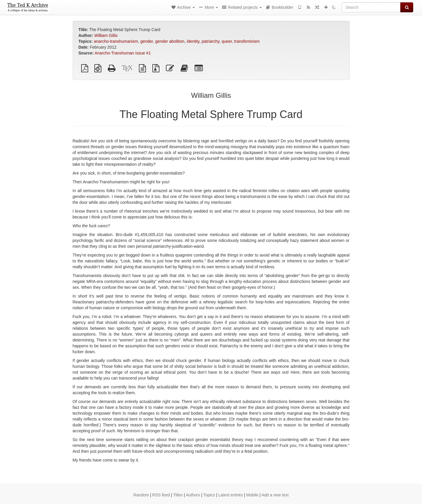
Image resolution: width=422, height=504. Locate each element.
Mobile (252, 495)
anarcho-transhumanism (116, 41)
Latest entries (231, 495)
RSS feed (161, 495)
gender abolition (170, 41)
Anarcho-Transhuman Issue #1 (123, 53)
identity (193, 41)
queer (227, 41)
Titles (178, 495)
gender (147, 41)
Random (141, 495)
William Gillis (106, 35)
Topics (209, 495)
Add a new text (275, 495)
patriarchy (210, 41)
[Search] (371, 7)
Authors (193, 495)
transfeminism (247, 41)
